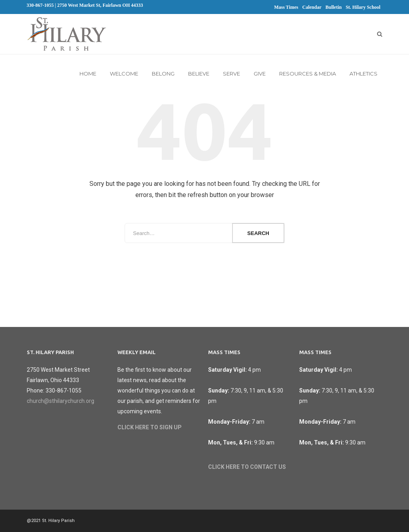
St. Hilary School (363, 7)
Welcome (124, 74)
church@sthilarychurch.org (61, 401)
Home (88, 74)
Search (258, 233)
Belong (163, 74)
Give (260, 74)
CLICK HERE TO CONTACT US (247, 467)
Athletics (363, 74)
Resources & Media (308, 74)
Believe (199, 74)
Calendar (312, 7)
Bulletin (334, 7)
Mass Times (286, 7)
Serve (231, 74)
